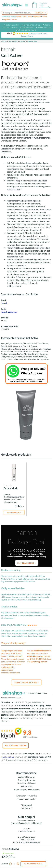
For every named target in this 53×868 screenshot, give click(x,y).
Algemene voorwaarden (26, 796)
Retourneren (26, 786)
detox (30, 16)
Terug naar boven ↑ (26, 682)
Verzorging (13, 41)
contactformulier (41, 651)
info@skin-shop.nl (35, 656)
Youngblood (26, 805)
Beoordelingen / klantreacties (26, 789)
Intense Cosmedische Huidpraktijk (26, 823)
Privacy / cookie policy (26, 799)
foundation (37, 16)
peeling (19, 16)
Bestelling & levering (26, 780)
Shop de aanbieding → (27, 563)
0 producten (43, 3)
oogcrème (7, 20)
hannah (4, 303)
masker (14, 20)
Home (4, 41)
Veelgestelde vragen (26, 777)
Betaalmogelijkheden (27, 783)
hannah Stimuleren (9, 312)
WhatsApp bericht (39, 662)
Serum (23, 41)
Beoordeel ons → (16, 745)
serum (45, 16)
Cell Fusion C (26, 808)
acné (24, 16)
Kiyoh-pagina (7, 757)
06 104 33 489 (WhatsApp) (28, 842)
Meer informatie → (14, 513)
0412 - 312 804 (37, 659)
